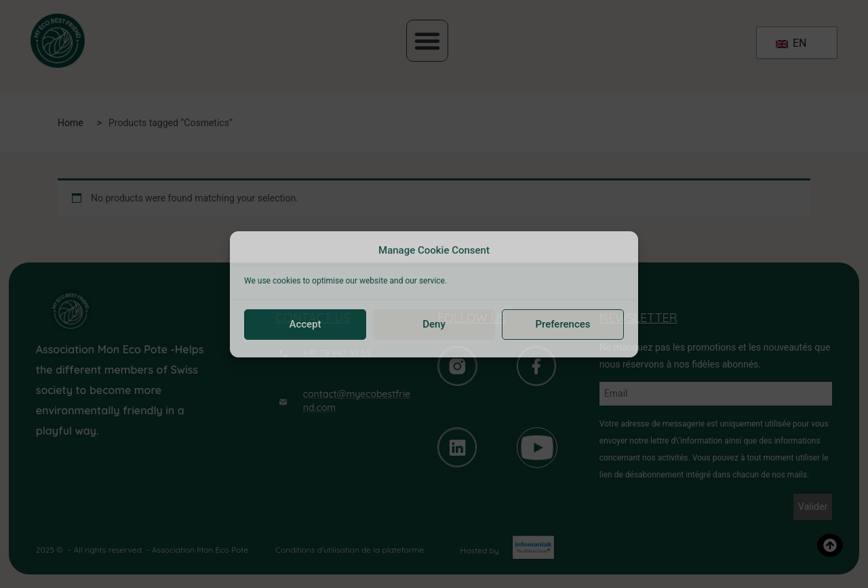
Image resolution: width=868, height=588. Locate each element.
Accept (305, 324)
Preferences (563, 324)
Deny (434, 324)
